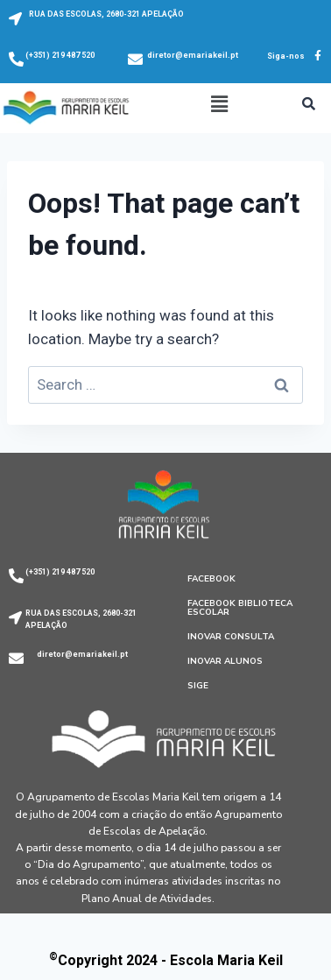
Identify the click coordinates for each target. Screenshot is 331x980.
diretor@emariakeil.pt (193, 55)
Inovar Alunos (225, 661)
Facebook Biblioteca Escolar (240, 608)
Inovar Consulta (231, 637)
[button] (219, 104)
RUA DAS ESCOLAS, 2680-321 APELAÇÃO (106, 14)
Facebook (211, 579)
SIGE (198, 686)
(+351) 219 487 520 (60, 55)
